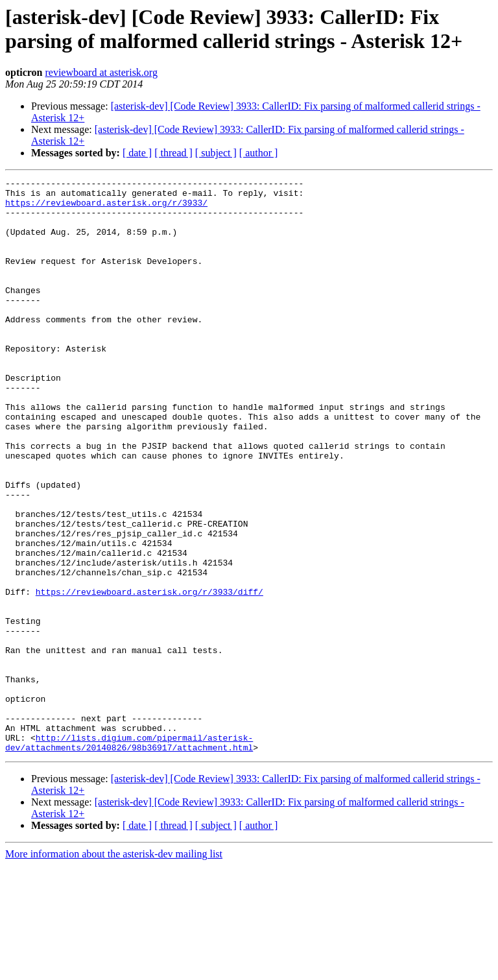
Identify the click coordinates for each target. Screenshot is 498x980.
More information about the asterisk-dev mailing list (114, 969)
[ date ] (137, 153)
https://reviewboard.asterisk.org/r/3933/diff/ (149, 675)
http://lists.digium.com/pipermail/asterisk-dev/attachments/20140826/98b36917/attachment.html (129, 856)
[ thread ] (173, 153)
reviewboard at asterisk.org (101, 72)
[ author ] (259, 153)
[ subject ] (216, 153)
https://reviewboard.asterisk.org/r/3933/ (106, 208)
